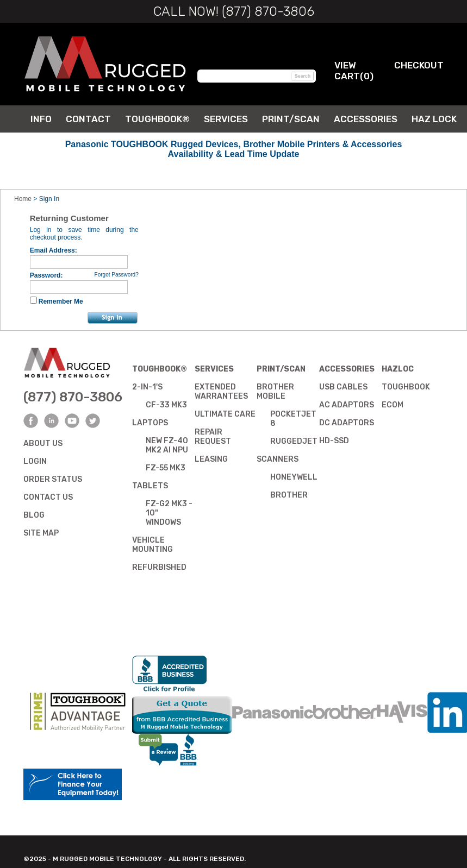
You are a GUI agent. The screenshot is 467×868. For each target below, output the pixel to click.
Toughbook (406, 387)
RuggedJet (294, 441)
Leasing (211, 459)
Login (35, 461)
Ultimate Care (225, 414)
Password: (46, 275)
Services (214, 369)
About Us (43, 444)
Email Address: (54, 250)
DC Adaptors (347, 423)
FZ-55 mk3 (166, 468)
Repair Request (213, 437)
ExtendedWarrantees (221, 392)
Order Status (53, 479)
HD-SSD (334, 441)
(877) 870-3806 (73, 397)
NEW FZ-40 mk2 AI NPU (167, 445)
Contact (88, 119)
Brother (289, 495)
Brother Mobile (275, 392)
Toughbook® (160, 369)
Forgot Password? (117, 275)
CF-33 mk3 (166, 405)
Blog (34, 515)
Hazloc (398, 369)
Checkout (419, 65)
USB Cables (343, 387)
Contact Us (48, 497)
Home (23, 199)
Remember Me (61, 301)
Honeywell (294, 477)
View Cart (347, 71)
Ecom (393, 405)
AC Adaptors (347, 405)
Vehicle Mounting (152, 545)
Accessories (347, 369)
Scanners (278, 459)
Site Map (41, 533)
